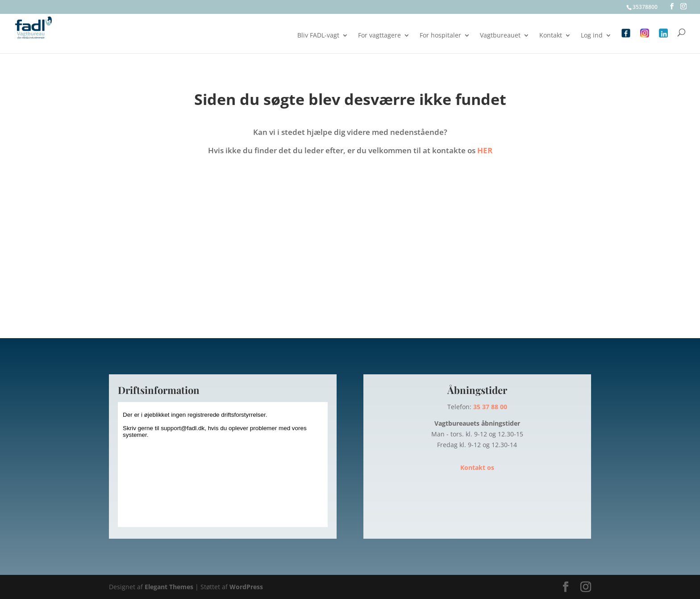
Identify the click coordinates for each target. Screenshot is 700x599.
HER (485, 150)
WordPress (246, 587)
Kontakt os (477, 467)
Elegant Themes (169, 587)
